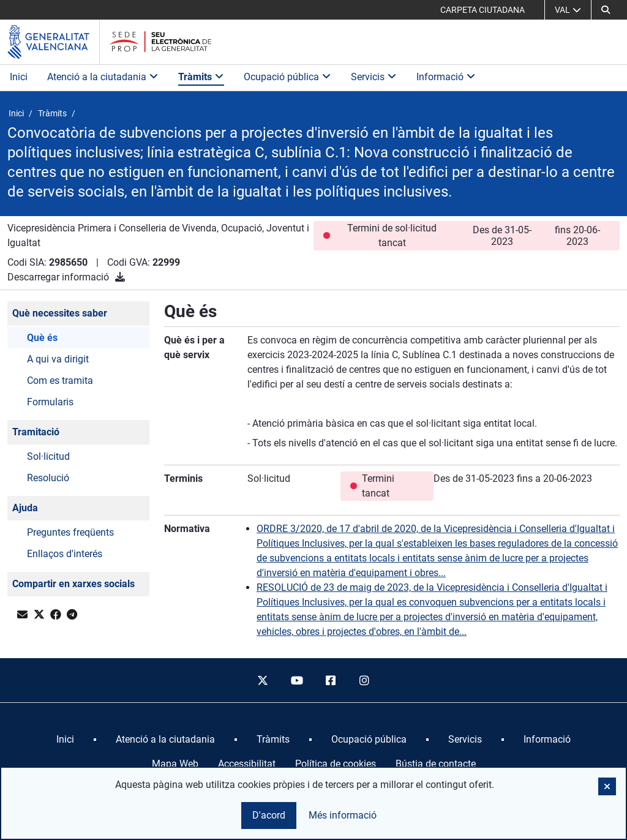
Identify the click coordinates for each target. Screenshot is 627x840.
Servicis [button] (374, 77)
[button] (606, 10)
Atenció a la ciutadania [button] (103, 77)
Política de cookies (336, 764)
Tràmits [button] (201, 77)
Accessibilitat (247, 764)
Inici (19, 77)
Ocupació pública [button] (287, 77)
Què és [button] (42, 338)
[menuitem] (65, 740)
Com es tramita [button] (60, 381)
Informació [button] (446, 77)
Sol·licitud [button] (48, 456)
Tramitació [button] (36, 432)
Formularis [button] (50, 402)
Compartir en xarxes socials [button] (73, 584)
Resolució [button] (48, 478)
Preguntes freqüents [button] (70, 532)
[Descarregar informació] (120, 277)
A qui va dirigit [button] (58, 359)
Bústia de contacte (436, 764)
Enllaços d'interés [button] (65, 554)
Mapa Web (175, 764)
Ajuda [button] (25, 508)
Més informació (343, 815)
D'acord (269, 815)
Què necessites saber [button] (60, 313)
